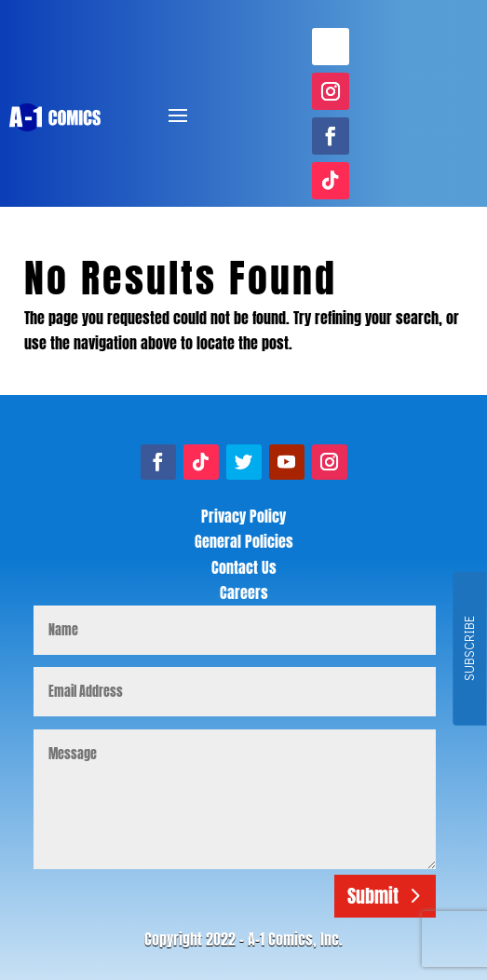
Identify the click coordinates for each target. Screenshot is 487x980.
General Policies (244, 541)
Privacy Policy (243, 516)
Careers (244, 592)
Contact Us (244, 567)
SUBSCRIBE (469, 649)
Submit (373, 896)
